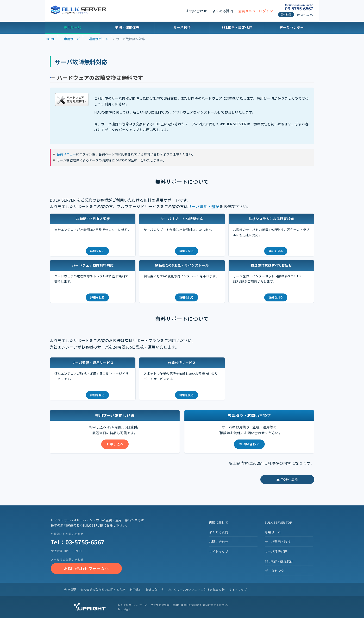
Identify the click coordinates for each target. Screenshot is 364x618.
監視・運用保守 (127, 28)
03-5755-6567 (85, 542)
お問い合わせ (196, 11)
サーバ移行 (182, 28)
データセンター (292, 28)
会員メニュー (66, 154)
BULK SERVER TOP (278, 522)
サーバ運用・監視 (204, 206)
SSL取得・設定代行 (237, 28)
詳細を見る (97, 251)
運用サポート (99, 39)
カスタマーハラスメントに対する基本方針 (196, 589)
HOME (50, 39)
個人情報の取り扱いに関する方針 (103, 589)
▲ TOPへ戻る (287, 479)
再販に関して (219, 522)
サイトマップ (219, 551)
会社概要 (70, 589)
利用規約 (136, 589)
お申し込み (115, 444)
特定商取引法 (155, 589)
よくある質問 (223, 11)
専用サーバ (72, 27)
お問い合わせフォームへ (86, 568)
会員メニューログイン (256, 11)
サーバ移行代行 (276, 551)
